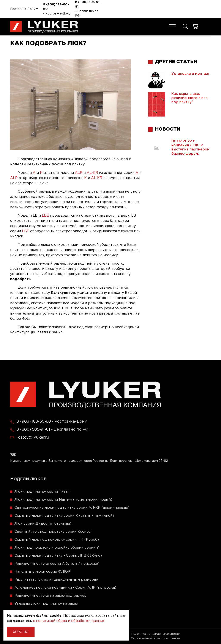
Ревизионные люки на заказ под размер (51, 596)
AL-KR (92, 173)
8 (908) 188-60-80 (56, 7)
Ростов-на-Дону (24, 9)
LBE (45, 216)
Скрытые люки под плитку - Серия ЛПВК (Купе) (58, 556)
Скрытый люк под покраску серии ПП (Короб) (57, 540)
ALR (79, 173)
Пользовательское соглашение (155, 638)
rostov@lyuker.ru (33, 438)
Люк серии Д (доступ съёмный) (43, 524)
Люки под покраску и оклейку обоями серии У (57, 548)
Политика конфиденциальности (156, 634)
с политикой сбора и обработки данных (69, 621)
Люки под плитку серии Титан (42, 492)
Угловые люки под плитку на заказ (46, 604)
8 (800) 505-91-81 (88, 4)
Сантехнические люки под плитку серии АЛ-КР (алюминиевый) (72, 508)
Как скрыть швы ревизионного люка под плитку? (189, 98)
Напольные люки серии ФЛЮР (42, 572)
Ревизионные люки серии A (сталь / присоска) (57, 564)
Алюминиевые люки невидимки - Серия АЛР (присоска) (65, 588)
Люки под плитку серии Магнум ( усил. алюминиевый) (63, 500)
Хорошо (21, 632)
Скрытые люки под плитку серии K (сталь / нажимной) (64, 516)
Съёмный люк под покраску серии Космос (53, 532)
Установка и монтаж (190, 74)
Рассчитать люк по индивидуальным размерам (56, 580)
